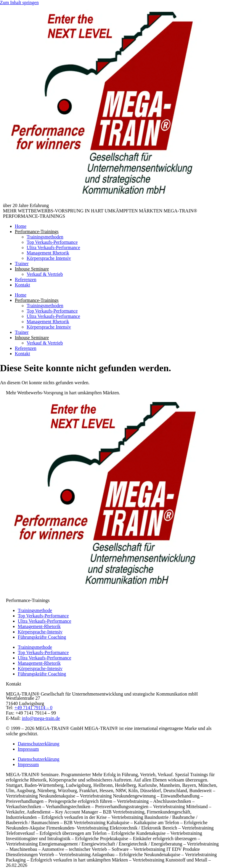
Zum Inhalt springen (19, 3)
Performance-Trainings (37, 232)
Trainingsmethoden (45, 237)
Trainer (22, 264)
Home (21, 226)
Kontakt (22, 285)
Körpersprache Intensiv (49, 258)
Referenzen (26, 280)
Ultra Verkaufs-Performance (53, 248)
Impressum (28, 749)
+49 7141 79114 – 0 (33, 708)
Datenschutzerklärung (38, 744)
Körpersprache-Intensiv (40, 632)
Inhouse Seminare (32, 269)
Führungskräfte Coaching (42, 637)
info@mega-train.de (41, 718)
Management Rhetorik (48, 253)
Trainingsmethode (35, 610)
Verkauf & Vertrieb (45, 274)
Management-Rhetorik (39, 626)
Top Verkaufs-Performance (52, 242)
